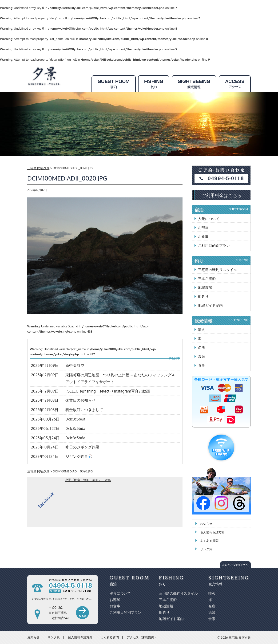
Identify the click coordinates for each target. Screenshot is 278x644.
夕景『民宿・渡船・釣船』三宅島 (88, 480)
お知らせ (206, 524)
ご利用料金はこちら (221, 195)
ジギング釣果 (79, 456)
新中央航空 (75, 365)
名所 (202, 348)
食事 (202, 365)
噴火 (202, 330)
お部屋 (203, 228)
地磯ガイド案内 (210, 305)
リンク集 (206, 549)
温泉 (202, 356)
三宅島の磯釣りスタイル (217, 270)
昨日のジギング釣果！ (84, 447)
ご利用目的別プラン (214, 245)
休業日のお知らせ (80, 400)
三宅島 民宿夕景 (240, 637)
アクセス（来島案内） (142, 637)
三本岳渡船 (207, 279)
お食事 (203, 237)
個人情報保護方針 (212, 532)
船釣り (203, 296)
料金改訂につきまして (84, 410)
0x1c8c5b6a (75, 419)
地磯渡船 (205, 288)
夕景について (209, 219)
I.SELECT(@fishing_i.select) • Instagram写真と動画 (108, 391)
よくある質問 (209, 541)
